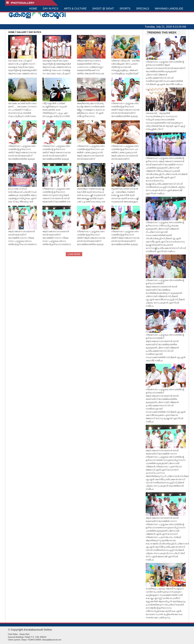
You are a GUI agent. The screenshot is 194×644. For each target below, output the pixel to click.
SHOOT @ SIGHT (103, 9)
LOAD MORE (74, 254)
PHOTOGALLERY (20, 3)
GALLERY (22, 32)
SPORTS (125, 9)
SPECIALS (143, 9)
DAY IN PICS (51, 9)
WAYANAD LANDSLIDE (169, 9)
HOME (33, 9)
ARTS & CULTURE (75, 9)
